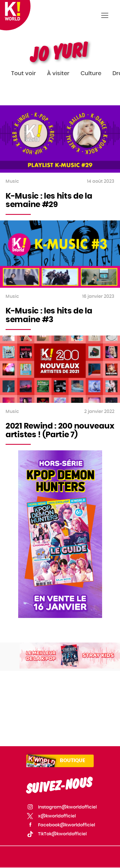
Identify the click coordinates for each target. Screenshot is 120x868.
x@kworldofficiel (57, 816)
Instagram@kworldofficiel (67, 807)
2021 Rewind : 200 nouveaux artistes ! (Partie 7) (60, 431)
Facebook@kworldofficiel (67, 825)
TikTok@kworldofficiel (62, 834)
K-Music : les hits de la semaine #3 (49, 316)
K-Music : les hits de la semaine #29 (49, 201)
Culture (91, 73)
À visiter (58, 73)
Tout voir (23, 73)
